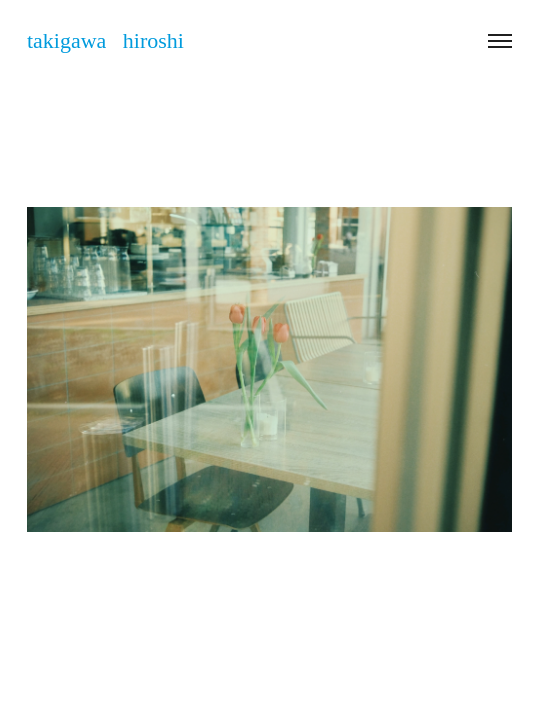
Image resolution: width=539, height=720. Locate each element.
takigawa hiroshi (105, 40)
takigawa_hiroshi (302, 664)
